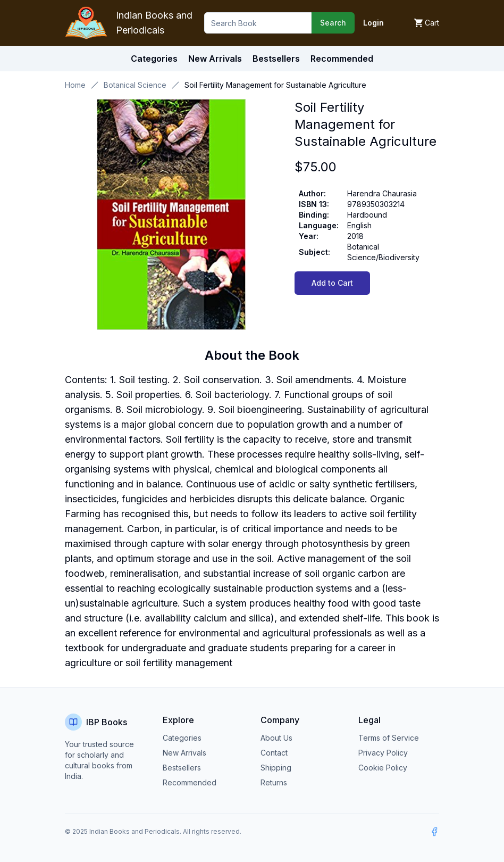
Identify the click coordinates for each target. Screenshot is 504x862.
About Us (276, 738)
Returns (274, 782)
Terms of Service (389, 738)
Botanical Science (135, 85)
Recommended (190, 782)
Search (333, 23)
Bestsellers (182, 768)
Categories (154, 59)
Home (75, 85)
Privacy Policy (383, 753)
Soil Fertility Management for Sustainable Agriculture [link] (275, 85)
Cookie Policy (383, 768)
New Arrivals (184, 753)
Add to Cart (332, 283)
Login (373, 23)
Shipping (276, 768)
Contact (274, 753)
